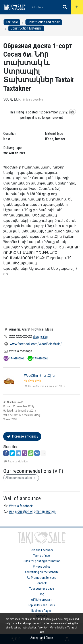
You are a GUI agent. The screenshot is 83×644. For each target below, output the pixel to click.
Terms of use (41, 556)
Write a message (21, 351)
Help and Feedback (41, 550)
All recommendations (21, 478)
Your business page (42, 589)
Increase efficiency (22, 436)
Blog (41, 594)
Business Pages (41, 611)
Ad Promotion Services (41, 578)
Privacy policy (42, 567)
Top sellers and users (41, 605)
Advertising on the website (42, 572)
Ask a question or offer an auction (32, 511)
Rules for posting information (42, 561)
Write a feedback (21, 506)
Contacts (42, 583)
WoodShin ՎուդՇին (39, 376)
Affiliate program (42, 600)
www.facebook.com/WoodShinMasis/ (36, 344)
